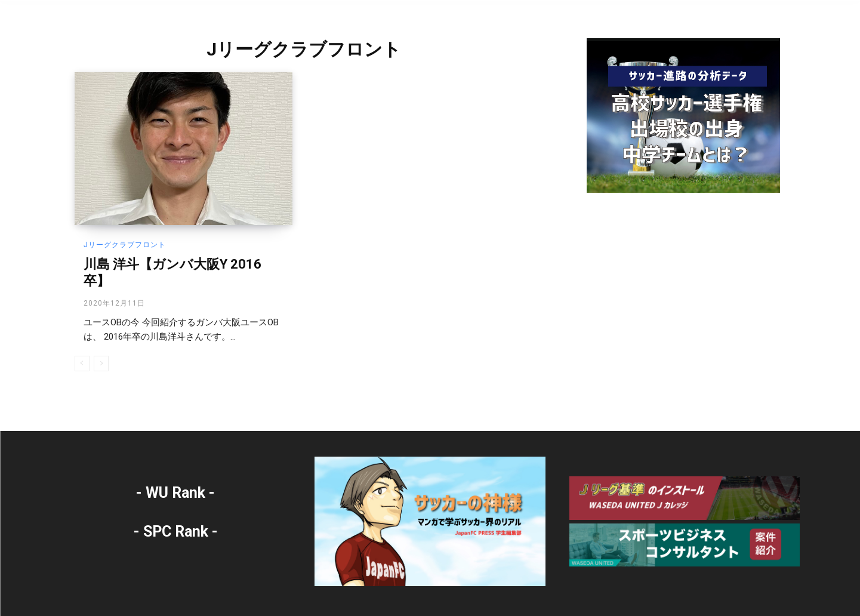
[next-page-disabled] (101, 364)
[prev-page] (82, 364)
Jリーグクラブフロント (125, 245)
